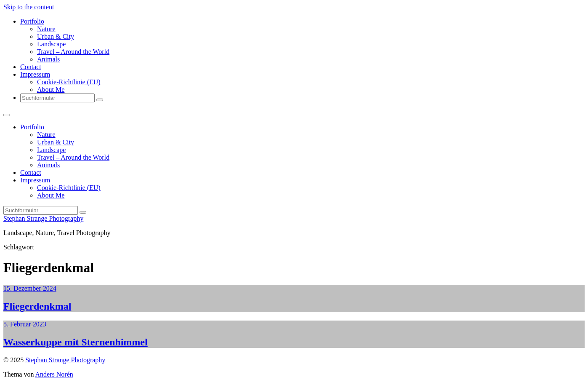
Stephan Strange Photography (43, 218)
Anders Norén (54, 374)
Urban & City (56, 36)
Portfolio (32, 21)
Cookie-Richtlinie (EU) (69, 82)
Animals (48, 59)
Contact (31, 67)
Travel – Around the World (73, 52)
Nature (46, 29)
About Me (51, 90)
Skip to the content (29, 7)
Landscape (51, 44)
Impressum (35, 74)
